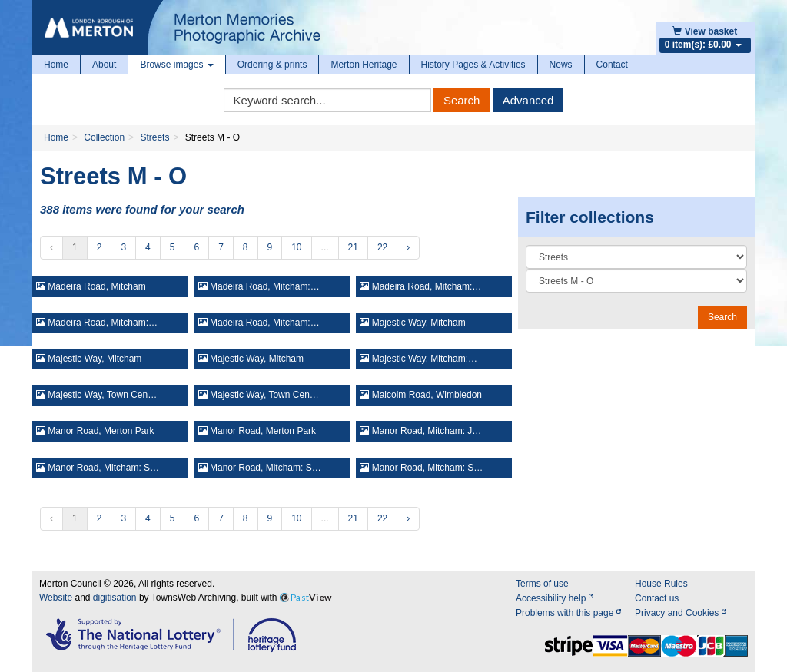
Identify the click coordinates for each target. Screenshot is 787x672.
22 (382, 247)
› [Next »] (408, 247)
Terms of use (542, 584)
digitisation (115, 598)
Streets (154, 137)
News (561, 65)
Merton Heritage (364, 65)
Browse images (176, 65)
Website (56, 598)
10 (296, 247)
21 (353, 247)
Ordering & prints (272, 65)
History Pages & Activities (473, 65)
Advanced (528, 100)
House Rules (661, 584)
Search (462, 100)
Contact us (657, 598)
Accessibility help (555, 598)
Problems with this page (568, 613)
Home (56, 65)
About (104, 65)
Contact (612, 65)
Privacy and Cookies (681, 613)
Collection (104, 137)
